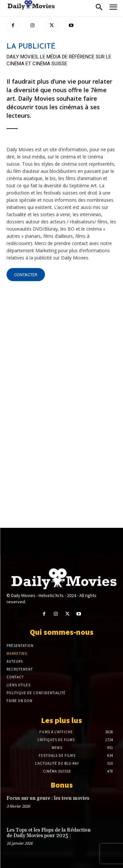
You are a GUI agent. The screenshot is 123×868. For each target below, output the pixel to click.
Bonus (62, 785)
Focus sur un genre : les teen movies (48, 798)
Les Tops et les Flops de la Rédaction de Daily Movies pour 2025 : (49, 833)
